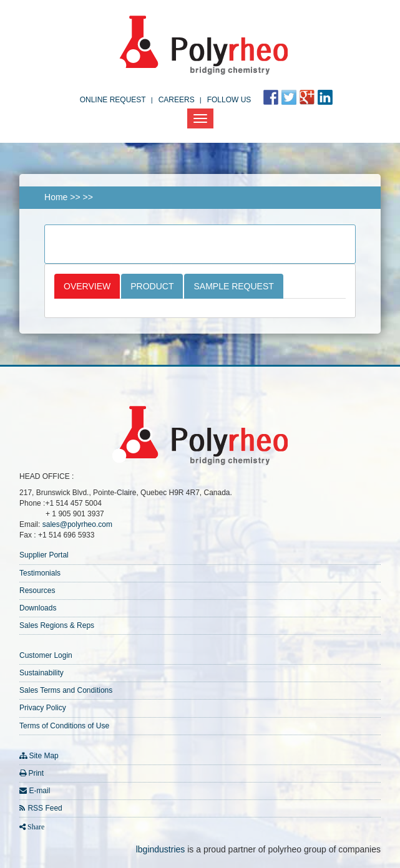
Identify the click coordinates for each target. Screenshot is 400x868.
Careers (177, 100)
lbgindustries (161, 849)
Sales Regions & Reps (57, 625)
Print (36, 773)
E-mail (39, 791)
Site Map (43, 756)
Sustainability (41, 673)
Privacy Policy (43, 708)
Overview (87, 286)
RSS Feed (45, 808)
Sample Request (233, 286)
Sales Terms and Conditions (66, 690)
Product (152, 286)
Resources (37, 591)
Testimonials (40, 573)
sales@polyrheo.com (77, 524)
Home (56, 197)
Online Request (113, 100)
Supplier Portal (44, 555)
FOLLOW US (229, 100)
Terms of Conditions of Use (64, 726)
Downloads (38, 608)
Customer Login (46, 655)
